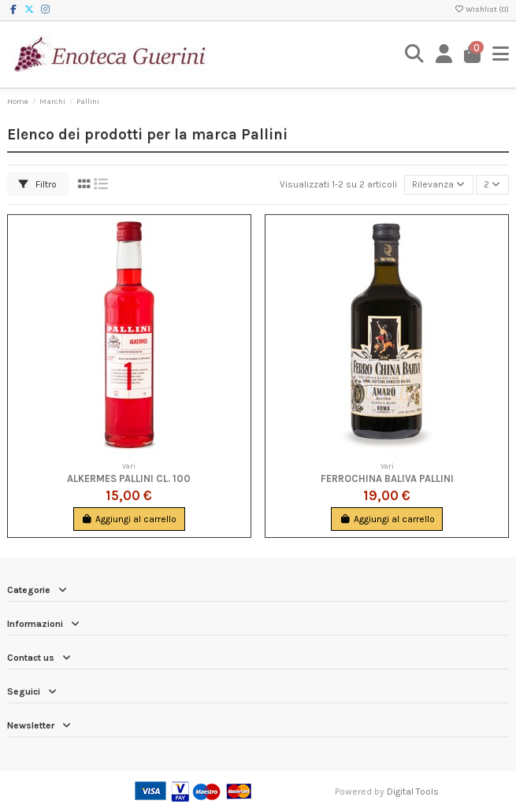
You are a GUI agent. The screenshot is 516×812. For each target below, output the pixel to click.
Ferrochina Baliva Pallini (387, 478)
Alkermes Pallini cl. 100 (129, 478)
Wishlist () (481, 9)
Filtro (38, 184)
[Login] (444, 54)
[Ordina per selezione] (439, 185)
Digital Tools (413, 792)
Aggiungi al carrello (129, 519)
